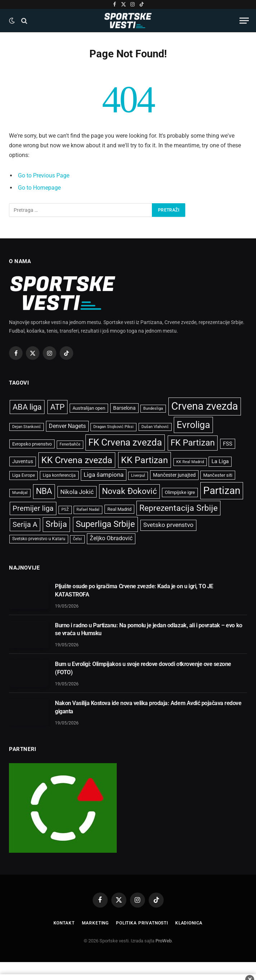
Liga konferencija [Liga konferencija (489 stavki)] (59, 475)
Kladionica (189, 923)
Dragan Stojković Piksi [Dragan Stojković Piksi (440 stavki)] (113, 427)
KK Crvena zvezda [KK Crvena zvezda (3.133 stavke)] (77, 460)
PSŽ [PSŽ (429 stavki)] (65, 510)
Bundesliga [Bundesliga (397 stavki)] (153, 408)
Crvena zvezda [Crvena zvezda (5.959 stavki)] (205, 406)
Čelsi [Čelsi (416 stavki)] (77, 539)
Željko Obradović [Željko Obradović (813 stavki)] (111, 538)
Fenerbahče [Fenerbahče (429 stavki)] (70, 444)
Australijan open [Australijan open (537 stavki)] (89, 408)
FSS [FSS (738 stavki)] (228, 444)
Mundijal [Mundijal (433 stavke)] (20, 493)
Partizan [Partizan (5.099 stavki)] (222, 491)
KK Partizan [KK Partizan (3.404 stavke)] (145, 460)
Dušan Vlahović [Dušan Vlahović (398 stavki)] (155, 427)
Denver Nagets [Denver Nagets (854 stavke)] (67, 426)
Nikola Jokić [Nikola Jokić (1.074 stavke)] (77, 492)
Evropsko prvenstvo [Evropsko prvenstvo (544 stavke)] (32, 444)
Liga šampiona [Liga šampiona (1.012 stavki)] (104, 475)
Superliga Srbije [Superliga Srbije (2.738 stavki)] (105, 524)
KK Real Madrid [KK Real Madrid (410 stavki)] (190, 462)
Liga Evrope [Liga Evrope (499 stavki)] (24, 475)
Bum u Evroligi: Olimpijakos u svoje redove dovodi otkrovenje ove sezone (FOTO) (143, 668)
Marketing (96, 923)
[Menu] (244, 21)
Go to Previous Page (44, 175)
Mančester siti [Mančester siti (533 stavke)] (218, 475)
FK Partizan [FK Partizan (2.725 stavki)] (193, 443)
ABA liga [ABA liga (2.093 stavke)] (27, 407)
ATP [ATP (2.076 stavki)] (57, 407)
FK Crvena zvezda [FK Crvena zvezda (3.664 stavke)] (125, 442)
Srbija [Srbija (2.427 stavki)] (56, 524)
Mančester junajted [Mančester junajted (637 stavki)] (174, 475)
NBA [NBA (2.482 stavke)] (44, 491)
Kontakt (64, 923)
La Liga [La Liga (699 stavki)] (220, 461)
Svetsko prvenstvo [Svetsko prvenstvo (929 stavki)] (168, 525)
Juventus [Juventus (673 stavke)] (23, 461)
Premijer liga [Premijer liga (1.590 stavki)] (33, 508)
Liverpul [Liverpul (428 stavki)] (138, 475)
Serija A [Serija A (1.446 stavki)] (25, 525)
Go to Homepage (39, 188)
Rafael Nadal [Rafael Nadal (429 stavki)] (88, 510)
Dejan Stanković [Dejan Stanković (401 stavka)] (27, 427)
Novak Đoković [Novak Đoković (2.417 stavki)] (129, 491)
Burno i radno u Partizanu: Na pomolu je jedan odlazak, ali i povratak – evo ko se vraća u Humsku (149, 629)
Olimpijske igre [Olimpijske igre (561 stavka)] (180, 492)
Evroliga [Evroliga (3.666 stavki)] (193, 425)
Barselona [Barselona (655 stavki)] (124, 408)
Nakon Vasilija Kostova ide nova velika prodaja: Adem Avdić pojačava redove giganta (148, 707)
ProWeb (164, 941)
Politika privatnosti (142, 923)
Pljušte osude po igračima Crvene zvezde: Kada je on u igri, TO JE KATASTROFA (134, 590)
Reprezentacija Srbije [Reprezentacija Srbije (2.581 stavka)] (178, 508)
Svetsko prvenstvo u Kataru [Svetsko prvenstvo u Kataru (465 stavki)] (39, 539)
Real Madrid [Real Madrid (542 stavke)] (119, 509)
